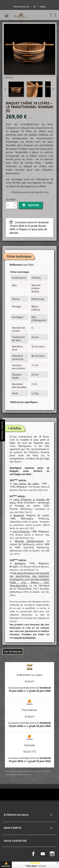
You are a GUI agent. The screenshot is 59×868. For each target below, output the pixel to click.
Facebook (33, 854)
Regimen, (19, 515)
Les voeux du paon (26, 483)
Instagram (52, 854)
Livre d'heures (21, 531)
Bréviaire (20, 563)
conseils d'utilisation (25, 638)
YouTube (43, 854)
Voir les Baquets (13, 651)
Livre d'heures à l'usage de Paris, (29, 501)
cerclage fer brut (39, 192)
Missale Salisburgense (29, 541)
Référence (16, 265)
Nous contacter (15, 841)
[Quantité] (10, 205)
